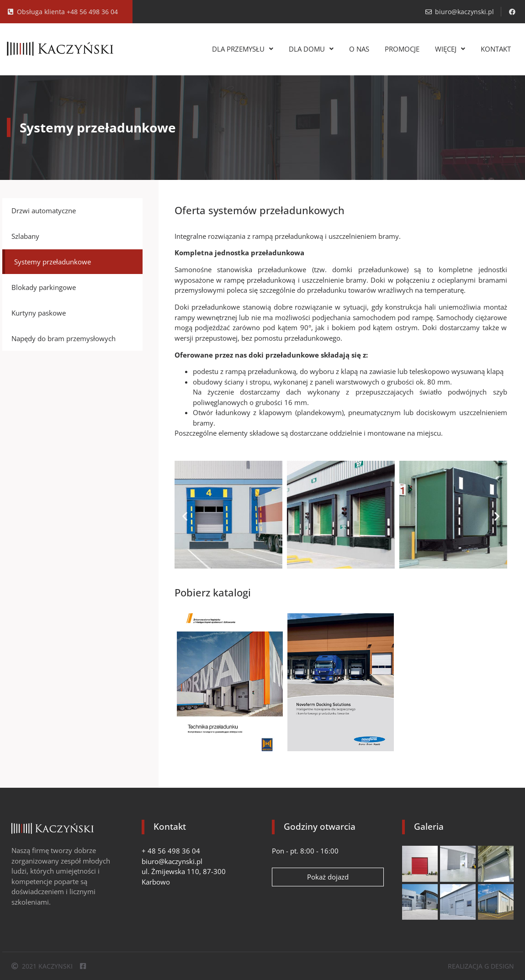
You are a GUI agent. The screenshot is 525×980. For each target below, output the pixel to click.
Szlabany (25, 236)
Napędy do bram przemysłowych (64, 338)
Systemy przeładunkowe (53, 262)
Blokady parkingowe (44, 287)
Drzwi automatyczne (44, 211)
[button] (185, 516)
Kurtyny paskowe (39, 313)
